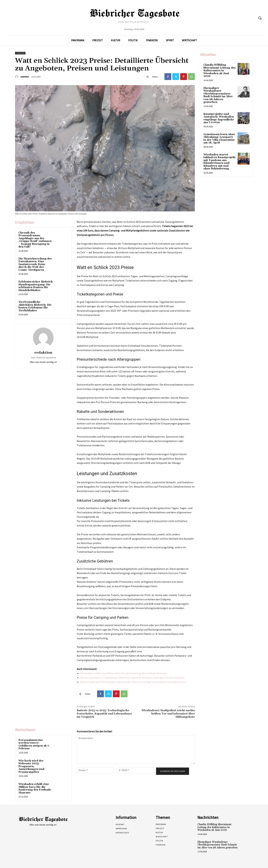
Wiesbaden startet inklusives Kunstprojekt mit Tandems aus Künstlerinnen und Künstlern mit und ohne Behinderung (219, 162)
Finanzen (20, 53)
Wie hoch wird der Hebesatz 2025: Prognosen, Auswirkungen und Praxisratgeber (31, 766)
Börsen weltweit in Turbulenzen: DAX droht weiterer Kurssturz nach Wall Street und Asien (132, 678)
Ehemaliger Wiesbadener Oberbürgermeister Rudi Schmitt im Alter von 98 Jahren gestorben (218, 95)
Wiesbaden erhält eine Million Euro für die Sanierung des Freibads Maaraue (123, 673)
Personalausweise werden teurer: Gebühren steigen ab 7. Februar (34, 744)
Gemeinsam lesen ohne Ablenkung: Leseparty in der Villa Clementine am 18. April (219, 139)
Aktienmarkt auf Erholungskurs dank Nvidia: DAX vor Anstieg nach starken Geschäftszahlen (133, 682)
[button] (260, 18)
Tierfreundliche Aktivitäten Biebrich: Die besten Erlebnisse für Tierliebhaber (35, 306)
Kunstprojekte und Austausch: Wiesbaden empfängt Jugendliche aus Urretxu (219, 118)
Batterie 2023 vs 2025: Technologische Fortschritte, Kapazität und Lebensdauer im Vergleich (104, 714)
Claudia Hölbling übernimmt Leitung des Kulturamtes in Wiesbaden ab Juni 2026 (219, 71)
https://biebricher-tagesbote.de (43, 358)
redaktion (24, 77)
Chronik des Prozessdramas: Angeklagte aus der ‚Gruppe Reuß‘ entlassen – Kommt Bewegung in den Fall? (35, 240)
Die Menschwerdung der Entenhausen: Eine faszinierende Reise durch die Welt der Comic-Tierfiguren (35, 264)
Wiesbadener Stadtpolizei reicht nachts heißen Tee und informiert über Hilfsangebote (168, 714)
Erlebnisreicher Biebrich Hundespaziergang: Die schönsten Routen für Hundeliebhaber (36, 286)
